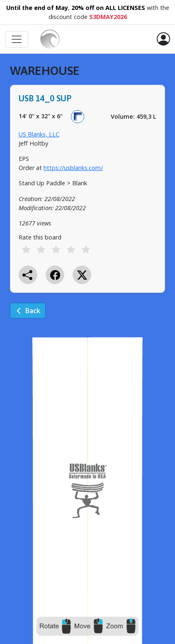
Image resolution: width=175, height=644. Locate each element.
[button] (163, 39)
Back (28, 311)
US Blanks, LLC (39, 134)
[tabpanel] (87, 197)
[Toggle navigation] (17, 39)
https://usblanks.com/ (73, 168)
